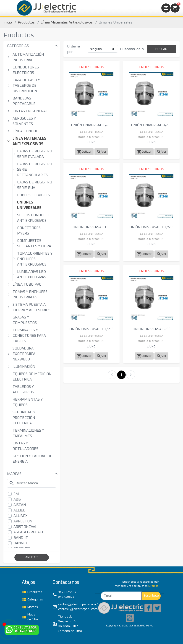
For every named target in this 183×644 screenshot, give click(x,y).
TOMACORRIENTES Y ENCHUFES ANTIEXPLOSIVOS (35, 259)
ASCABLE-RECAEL (29, 532)
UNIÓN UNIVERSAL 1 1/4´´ (151, 227)
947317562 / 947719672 (64, 594)
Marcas (30, 607)
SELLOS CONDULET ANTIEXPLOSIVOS (34, 218)
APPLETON (23, 521)
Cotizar (84, 152)
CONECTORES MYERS (29, 231)
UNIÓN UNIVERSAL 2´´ (151, 329)
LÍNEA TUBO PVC (27, 284)
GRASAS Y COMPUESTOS (25, 320)
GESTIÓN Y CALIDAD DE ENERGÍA (32, 459)
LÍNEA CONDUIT (26, 131)
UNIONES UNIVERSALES (29, 205)
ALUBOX (21, 516)
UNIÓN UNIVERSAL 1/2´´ (91, 125)
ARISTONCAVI (25, 527)
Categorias (32, 600)
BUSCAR (161, 49)
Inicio (8, 22)
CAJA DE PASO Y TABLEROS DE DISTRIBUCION (26, 86)
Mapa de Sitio (30, 617)
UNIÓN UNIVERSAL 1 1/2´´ (91, 329)
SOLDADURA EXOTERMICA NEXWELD (24, 354)
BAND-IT (21, 538)
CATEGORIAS (18, 46)
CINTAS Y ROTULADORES (25, 446)
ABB (17, 499)
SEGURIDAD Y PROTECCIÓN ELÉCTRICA (24, 418)
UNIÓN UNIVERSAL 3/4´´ (152, 125)
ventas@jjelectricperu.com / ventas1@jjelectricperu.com (70, 607)
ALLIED (20, 510)
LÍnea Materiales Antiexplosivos (67, 22)
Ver (101, 152)
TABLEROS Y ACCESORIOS (23, 389)
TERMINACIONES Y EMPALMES (28, 433)
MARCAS (14, 474)
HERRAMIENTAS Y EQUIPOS (28, 402)
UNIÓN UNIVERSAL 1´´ (91, 227)
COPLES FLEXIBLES (34, 195)
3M (16, 494)
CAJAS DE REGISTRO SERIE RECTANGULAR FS (35, 169)
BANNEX (21, 543)
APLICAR (31, 557)
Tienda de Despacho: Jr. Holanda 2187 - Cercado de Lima (67, 624)
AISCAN (20, 505)
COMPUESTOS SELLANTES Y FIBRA (34, 243)
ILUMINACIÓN (24, 367)
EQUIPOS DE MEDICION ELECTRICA (32, 377)
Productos (26, 22)
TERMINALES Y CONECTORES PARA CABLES (29, 336)
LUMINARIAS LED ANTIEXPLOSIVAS (32, 274)
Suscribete (151, 596)
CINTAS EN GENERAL (30, 111)
